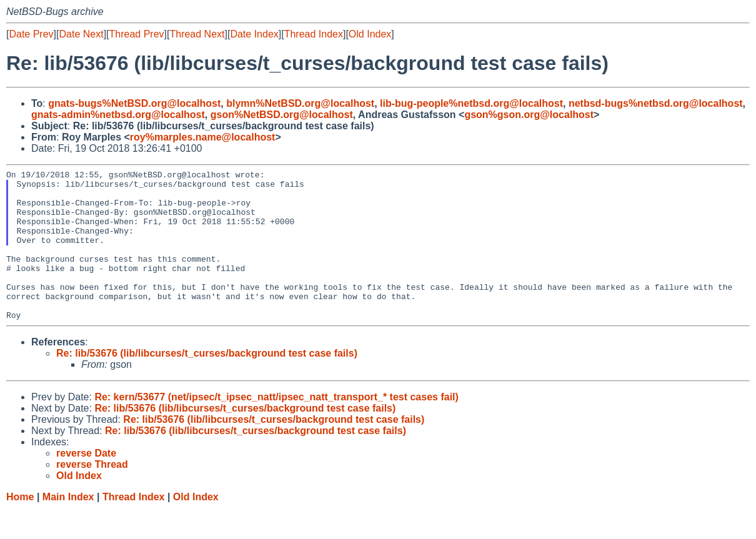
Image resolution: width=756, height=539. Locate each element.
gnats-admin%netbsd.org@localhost (118, 115)
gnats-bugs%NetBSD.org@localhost (134, 103)
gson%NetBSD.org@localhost (282, 115)
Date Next (81, 34)
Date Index (254, 34)
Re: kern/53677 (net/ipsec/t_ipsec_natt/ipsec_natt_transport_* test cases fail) (276, 427)
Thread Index (314, 34)
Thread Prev (137, 34)
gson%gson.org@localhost (529, 115)
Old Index (370, 34)
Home (20, 527)
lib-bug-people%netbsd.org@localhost (471, 103)
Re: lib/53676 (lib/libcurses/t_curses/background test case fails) (207, 383)
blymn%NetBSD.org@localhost (300, 103)
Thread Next (197, 34)
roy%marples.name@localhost (203, 137)
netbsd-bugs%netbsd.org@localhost (656, 103)
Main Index (68, 527)
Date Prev (31, 34)
